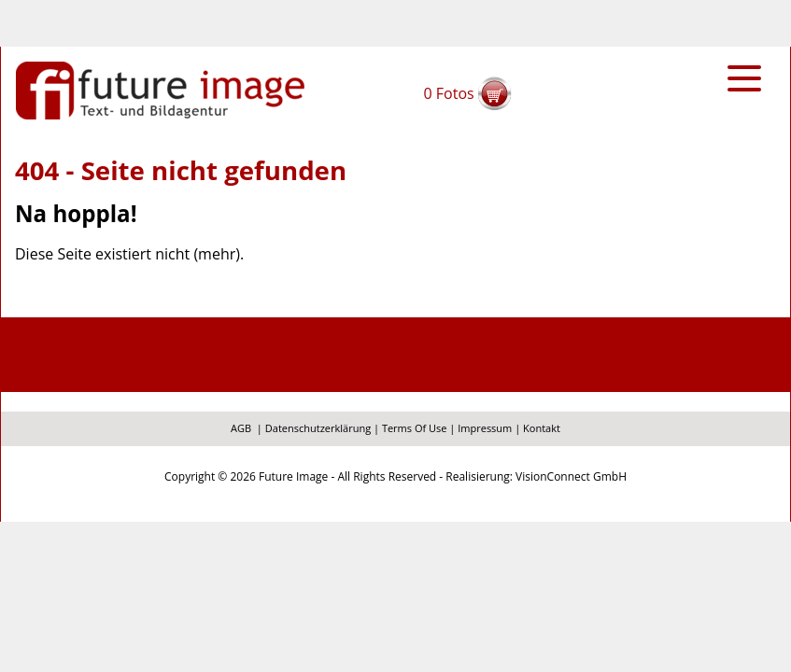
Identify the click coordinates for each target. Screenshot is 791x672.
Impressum (485, 428)
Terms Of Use (415, 428)
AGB (241, 428)
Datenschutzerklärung (318, 428)
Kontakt (542, 428)
